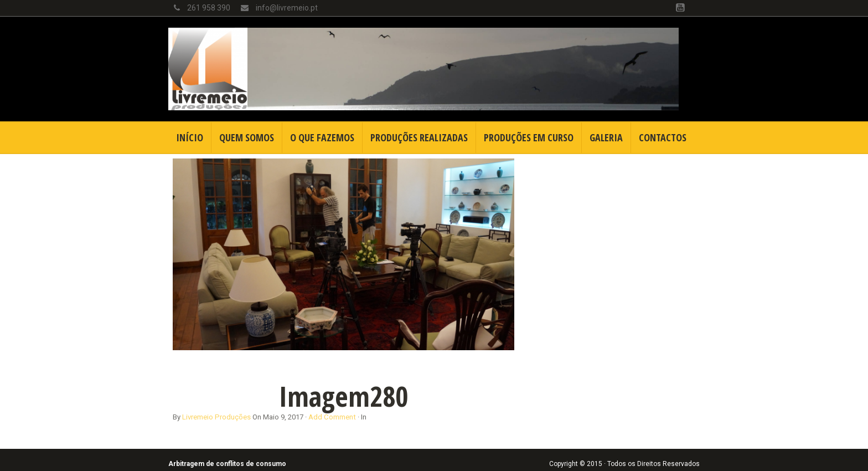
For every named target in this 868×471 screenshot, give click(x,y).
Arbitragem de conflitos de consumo (227, 464)
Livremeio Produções (216, 417)
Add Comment (332, 417)
